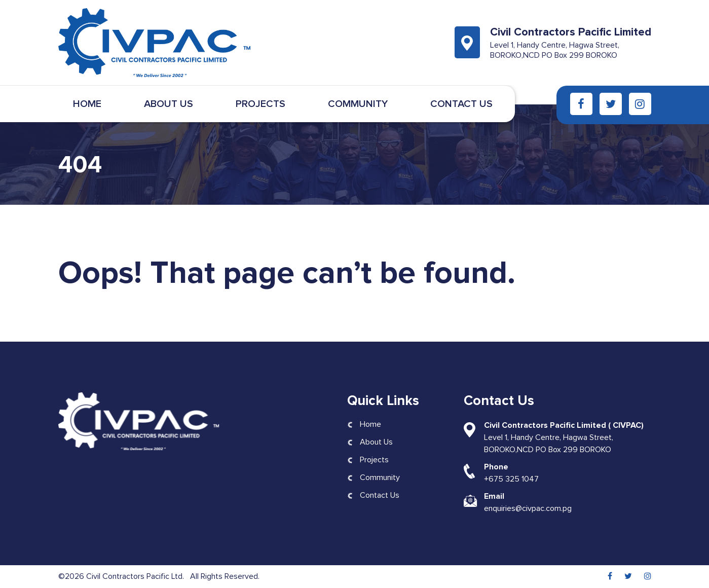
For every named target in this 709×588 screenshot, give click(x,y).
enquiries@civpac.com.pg (528, 508)
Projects (260, 104)
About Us (169, 104)
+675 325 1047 (511, 479)
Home (87, 104)
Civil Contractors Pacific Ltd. (136, 576)
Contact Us (461, 104)
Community (358, 104)
